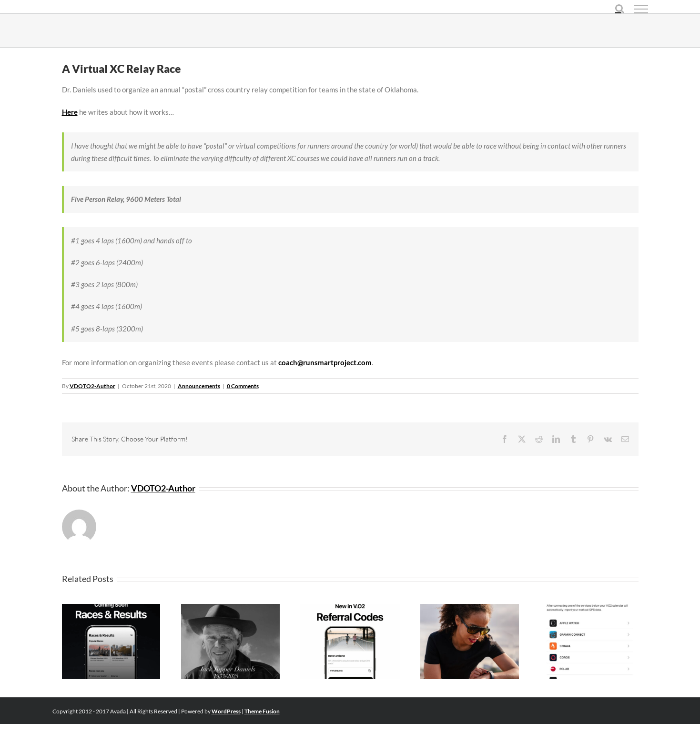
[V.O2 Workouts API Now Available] (470, 608)
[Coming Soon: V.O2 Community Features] (111, 608)
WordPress (226, 711)
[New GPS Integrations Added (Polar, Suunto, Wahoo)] (589, 608)
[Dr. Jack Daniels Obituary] (230, 608)
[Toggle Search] (620, 9)
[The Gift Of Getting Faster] (350, 608)
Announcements (199, 386)
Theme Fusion (262, 711)
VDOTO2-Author (92, 386)
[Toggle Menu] (641, 9)
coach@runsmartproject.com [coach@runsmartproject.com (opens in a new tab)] (325, 362)
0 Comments (243, 386)
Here (70, 112)
